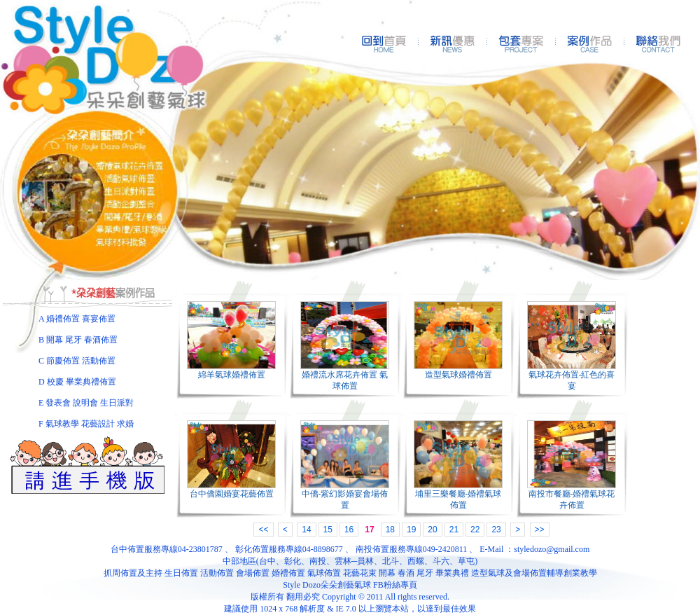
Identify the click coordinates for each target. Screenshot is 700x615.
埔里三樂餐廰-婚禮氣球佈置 (458, 499)
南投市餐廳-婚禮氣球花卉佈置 (572, 499)
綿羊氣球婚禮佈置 (232, 375)
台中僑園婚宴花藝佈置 (232, 494)
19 (411, 530)
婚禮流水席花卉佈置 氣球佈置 (345, 380)
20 (432, 530)
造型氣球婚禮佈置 (458, 375)
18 (390, 530)
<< (263, 530)
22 (475, 530)
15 (328, 530)
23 (496, 530)
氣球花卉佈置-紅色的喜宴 (572, 380)
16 (349, 530)
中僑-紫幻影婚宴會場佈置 (345, 499)
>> (540, 530)
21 (454, 530)
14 (306, 530)
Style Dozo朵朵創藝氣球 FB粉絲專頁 (350, 585)
